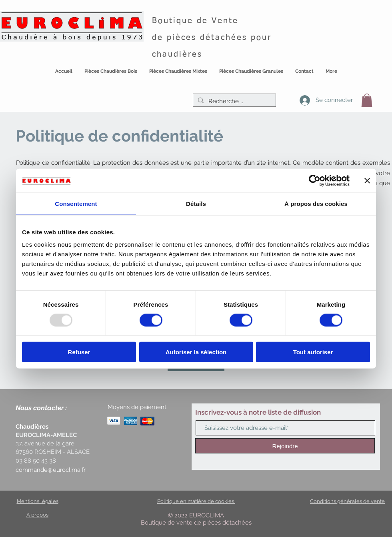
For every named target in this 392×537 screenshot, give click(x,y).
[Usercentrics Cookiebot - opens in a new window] (315, 180)
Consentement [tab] (76, 203)
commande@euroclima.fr (51, 470)
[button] (111, 76)
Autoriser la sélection (196, 352)
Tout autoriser (313, 352)
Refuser (79, 352)
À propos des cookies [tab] (316, 203)
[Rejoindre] (285, 446)
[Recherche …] (234, 101)
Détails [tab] (196, 203)
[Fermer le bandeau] (367, 180)
